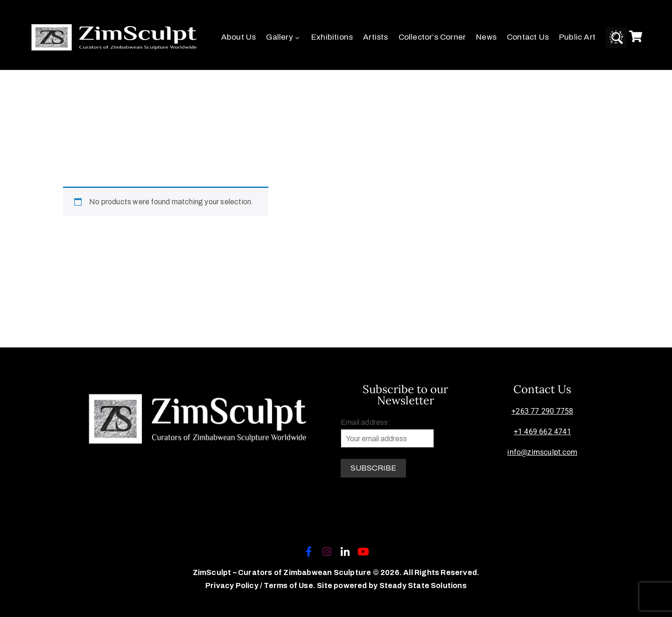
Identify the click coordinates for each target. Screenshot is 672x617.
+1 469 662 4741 (542, 432)
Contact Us (528, 37)
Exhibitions (332, 37)
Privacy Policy (233, 586)
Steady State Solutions (423, 586)
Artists (375, 37)
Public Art (577, 37)
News (486, 37)
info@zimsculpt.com (542, 452)
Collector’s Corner (432, 37)
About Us (239, 37)
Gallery (283, 37)
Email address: (387, 433)
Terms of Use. (290, 586)
